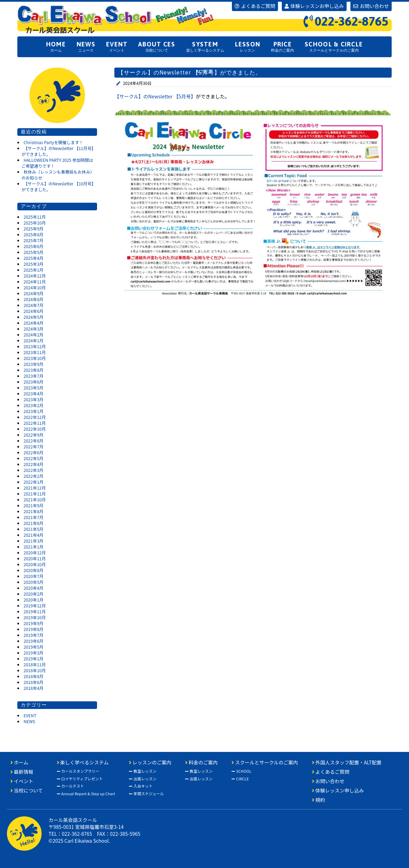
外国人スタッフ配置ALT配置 (205, 68)
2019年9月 (33, 623)
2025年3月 (33, 264)
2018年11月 (35, 664)
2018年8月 (33, 676)
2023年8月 (33, 370)
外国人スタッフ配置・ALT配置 (347, 762)
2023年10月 (35, 358)
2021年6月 (33, 523)
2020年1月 (33, 600)
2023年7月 (33, 376)
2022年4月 (33, 464)
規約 (319, 800)
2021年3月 (33, 541)
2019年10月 (35, 617)
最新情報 (22, 772)
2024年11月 (35, 282)
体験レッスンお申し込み (314, 6)
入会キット (141, 786)
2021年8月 (33, 511)
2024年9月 (33, 293)
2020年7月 (33, 576)
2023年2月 (33, 405)
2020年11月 (35, 558)
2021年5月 (33, 529)
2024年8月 (33, 299)
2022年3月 (33, 470)
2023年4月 (33, 393)
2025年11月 (35, 217)
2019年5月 (33, 647)
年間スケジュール (146, 794)
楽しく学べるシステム (205, 46)
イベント (117, 46)
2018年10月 (35, 670)
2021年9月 (33, 505)
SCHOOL (241, 771)
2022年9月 (33, 435)
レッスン (248, 46)
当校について (157, 46)
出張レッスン (143, 779)
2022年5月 (33, 458)
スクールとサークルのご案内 (334, 46)
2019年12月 (35, 606)
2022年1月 (33, 482)
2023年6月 (33, 382)
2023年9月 (33, 364)
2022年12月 (35, 417)
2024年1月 (33, 340)
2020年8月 (33, 570)
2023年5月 (33, 388)
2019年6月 (33, 641)
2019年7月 (33, 635)
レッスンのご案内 (150, 762)
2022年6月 (33, 452)
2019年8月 (33, 629)
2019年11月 (35, 611)
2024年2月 (33, 335)
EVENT (30, 715)
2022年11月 (35, 423)
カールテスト (71, 786)
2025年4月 (33, 258)
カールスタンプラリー (78, 771)
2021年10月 (35, 499)
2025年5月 (33, 252)
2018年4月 (33, 688)
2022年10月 (35, 429)
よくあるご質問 (255, 6)
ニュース (86, 46)
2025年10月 (35, 223)
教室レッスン (143, 771)
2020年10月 (35, 564)
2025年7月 (33, 240)
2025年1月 (33, 270)
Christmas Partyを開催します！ (53, 142)
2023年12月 (35, 346)
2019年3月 (33, 653)
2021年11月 (35, 494)
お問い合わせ (371, 6)
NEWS (29, 721)
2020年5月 (33, 582)
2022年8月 (33, 441)
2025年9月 (33, 229)
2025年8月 (33, 234)
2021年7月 (33, 517)
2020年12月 (35, 553)
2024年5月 (33, 317)
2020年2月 (33, 594)
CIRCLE (240, 779)
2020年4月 (33, 588)
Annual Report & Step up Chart (86, 794)
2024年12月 (35, 276)
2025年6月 (33, 246)
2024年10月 (35, 287)
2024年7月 (33, 305)
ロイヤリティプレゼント (80, 779)
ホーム (56, 46)
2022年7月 (33, 446)
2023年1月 (33, 411)
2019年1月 (33, 659)
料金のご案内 (282, 46)
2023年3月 (33, 399)
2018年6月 (33, 682)
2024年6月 (33, 311)
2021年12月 (35, 488)
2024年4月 (33, 323)
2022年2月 (33, 476)
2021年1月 (33, 547)
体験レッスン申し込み (338, 790)
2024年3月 (33, 329)
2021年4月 (33, 535)
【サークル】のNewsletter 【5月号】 (155, 96)
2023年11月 (35, 352)
